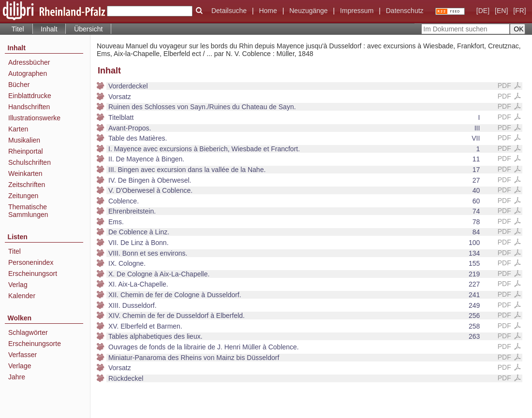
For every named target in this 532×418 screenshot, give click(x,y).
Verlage (20, 366)
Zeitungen (23, 196)
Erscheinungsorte (35, 344)
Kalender (22, 296)
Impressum (357, 11)
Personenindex (31, 262)
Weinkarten (25, 173)
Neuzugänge (308, 11)
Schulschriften (30, 162)
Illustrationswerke (34, 118)
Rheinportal (26, 151)
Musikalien (24, 140)
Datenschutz (405, 11)
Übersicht (88, 29)
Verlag (18, 285)
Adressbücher (29, 62)
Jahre (17, 377)
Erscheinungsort (33, 274)
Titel (18, 29)
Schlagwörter (28, 332)
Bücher (19, 85)
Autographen (28, 73)
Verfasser (22, 355)
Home (268, 11)
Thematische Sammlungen (28, 211)
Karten (18, 129)
